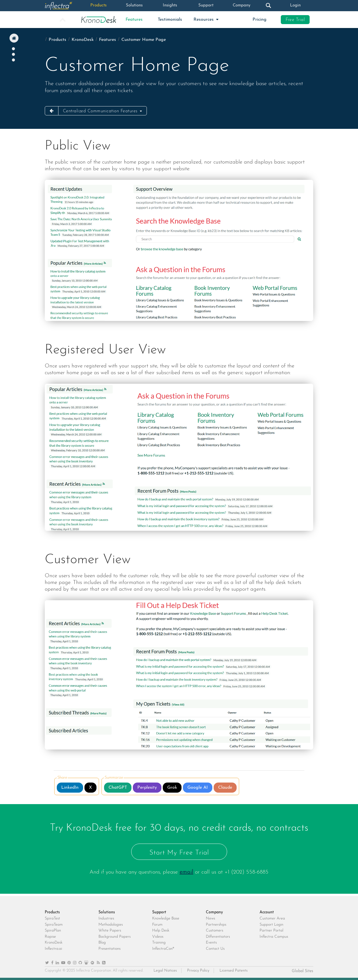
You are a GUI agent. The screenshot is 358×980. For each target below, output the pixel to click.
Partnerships (216, 925)
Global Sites (302, 971)
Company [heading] (214, 912)
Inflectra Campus (274, 937)
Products (98, 6)
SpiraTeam (54, 925)
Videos (158, 937)
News (210, 919)
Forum (157, 925)
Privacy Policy (198, 971)
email (186, 872)
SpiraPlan (53, 931)
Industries (106, 919)
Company (242, 6)
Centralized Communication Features (101, 111)
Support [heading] (159, 912)
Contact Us (215, 949)
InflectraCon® (163, 949)
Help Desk (161, 931)
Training (159, 943)
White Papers (110, 931)
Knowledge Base (166, 919)
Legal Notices (165, 971)
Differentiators (218, 937)
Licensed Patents (234, 971)
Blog (102, 943)
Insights (170, 6)
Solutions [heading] (107, 912)
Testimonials (170, 20)
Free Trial (295, 20)
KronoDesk (83, 40)
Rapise (50, 937)
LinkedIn (70, 788)
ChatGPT (118, 788)
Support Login (271, 925)
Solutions (134, 6)
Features (134, 20)
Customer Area (272, 919)
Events (211, 943)
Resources (204, 20)
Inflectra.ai (53, 949)
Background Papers (115, 937)
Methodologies (111, 925)
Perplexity (147, 788)
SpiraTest (52, 919)
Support (206, 6)
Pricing (260, 20)
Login (295, 6)
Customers (215, 931)
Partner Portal (271, 931)
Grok (172, 788)
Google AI (198, 788)
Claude (225, 788)
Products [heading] (52, 912)
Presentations (109, 949)
